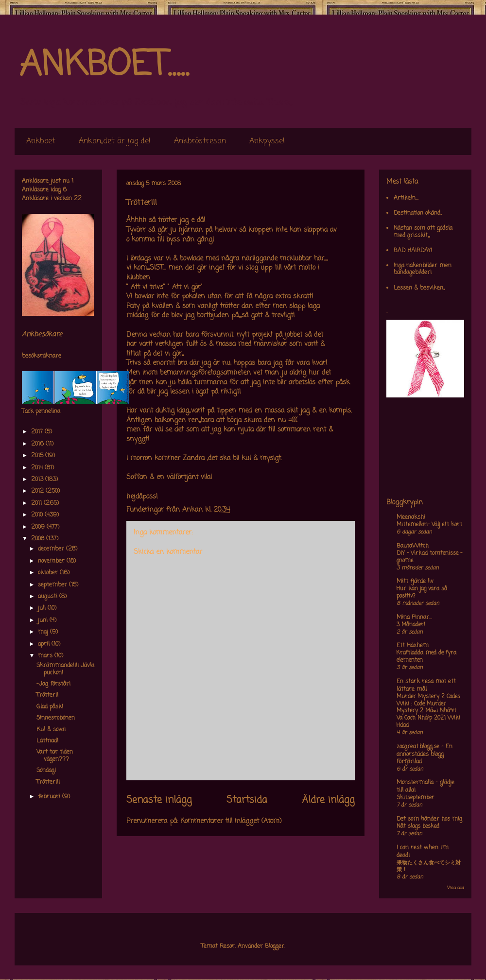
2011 (37, 503)
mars (46, 656)
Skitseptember (416, 798)
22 (78, 199)
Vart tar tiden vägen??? (55, 756)
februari (50, 797)
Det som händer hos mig (429, 819)
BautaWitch (413, 546)
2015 (38, 456)
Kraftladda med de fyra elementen (426, 657)
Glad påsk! (50, 707)
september (53, 585)
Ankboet (41, 141)
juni (44, 620)
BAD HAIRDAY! (413, 251)
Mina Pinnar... (414, 618)
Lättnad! (47, 741)
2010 (38, 515)
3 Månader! (411, 625)
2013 (38, 480)
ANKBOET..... (104, 66)
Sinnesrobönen (56, 718)
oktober (49, 573)
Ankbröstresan (200, 141)
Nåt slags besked (418, 826)
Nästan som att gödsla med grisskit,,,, (423, 232)
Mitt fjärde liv (415, 582)
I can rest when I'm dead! (423, 852)
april (45, 644)
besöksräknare (42, 356)
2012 (38, 491)
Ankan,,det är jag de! (115, 141)
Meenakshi (411, 517)
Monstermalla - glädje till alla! (425, 787)
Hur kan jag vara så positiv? (422, 593)
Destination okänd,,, (418, 213)
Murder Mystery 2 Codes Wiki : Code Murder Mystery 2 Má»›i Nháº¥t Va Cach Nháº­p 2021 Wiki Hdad (428, 711)
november (52, 561)
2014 (38, 468)
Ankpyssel (267, 141)
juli (43, 608)
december (52, 549)
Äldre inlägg (328, 800)
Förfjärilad (409, 762)
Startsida (247, 800)
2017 (38, 432)
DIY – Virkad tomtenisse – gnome (429, 557)
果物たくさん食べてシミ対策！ (429, 867)
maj (44, 632)
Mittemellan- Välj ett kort (429, 525)
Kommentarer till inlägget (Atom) (231, 821)
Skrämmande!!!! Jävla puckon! (65, 669)
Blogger (275, 946)
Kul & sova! (51, 730)
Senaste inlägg (159, 800)
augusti (49, 597)
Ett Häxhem (413, 646)
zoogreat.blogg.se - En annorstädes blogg (425, 751)
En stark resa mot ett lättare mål (426, 686)
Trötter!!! (48, 782)
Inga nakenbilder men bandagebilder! (423, 269)
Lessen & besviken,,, (419, 288)
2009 (39, 527)
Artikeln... (406, 198)
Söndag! (46, 771)
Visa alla (456, 888)
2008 (39, 539)
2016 (38, 444)
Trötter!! (47, 695)
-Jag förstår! (53, 684)
